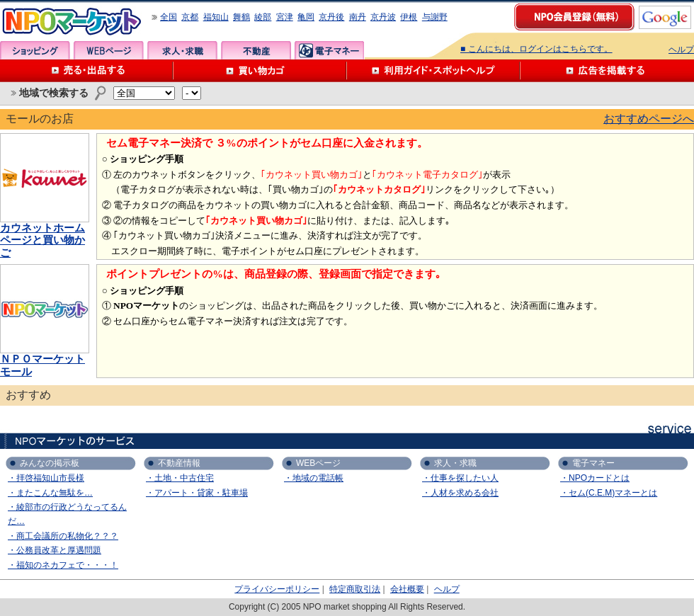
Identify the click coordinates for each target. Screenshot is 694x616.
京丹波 (383, 17)
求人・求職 (182, 50)
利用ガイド (434, 71)
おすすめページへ (649, 119)
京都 (190, 17)
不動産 (256, 50)
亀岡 (306, 17)
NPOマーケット (72, 22)
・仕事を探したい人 (460, 478)
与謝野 (435, 17)
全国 (169, 17)
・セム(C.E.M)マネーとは (609, 493)
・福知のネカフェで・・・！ (63, 565)
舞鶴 (241, 17)
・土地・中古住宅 (180, 478)
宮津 (285, 17)
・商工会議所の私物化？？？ (63, 536)
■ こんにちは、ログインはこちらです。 (536, 49)
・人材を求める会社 (460, 493)
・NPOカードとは (595, 478)
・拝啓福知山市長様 (46, 478)
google (665, 17)
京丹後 (331, 17)
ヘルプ (681, 50)
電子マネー (330, 50)
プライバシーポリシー (277, 589)
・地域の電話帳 (314, 478)
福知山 (216, 17)
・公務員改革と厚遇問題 (55, 550)
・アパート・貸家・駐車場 (197, 493)
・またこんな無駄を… (50, 493)
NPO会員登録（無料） (575, 18)
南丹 (358, 17)
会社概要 (407, 589)
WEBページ (109, 50)
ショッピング (35, 50)
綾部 (263, 17)
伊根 (409, 17)
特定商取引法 (355, 589)
